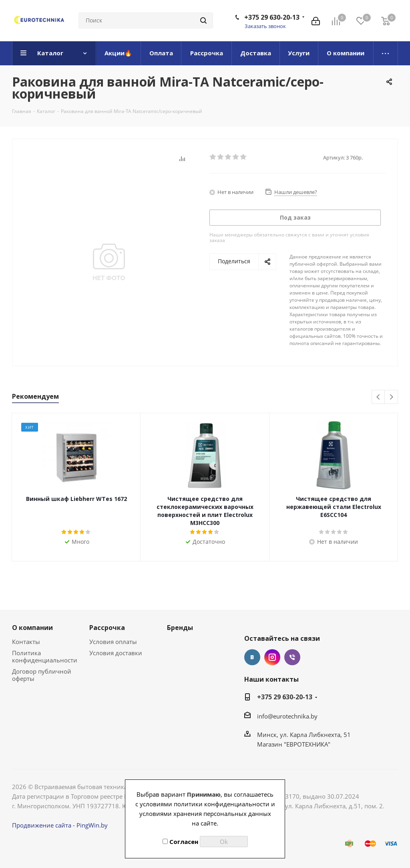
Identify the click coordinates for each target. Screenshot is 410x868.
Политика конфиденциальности (45, 656)
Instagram (272, 657)
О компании (32, 628)
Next (391, 397)
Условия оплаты (113, 642)
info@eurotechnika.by (287, 716)
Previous (379, 397)
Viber (292, 657)
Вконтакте (252, 657)
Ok (224, 842)
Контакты (26, 642)
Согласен (180, 842)
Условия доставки (116, 653)
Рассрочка (107, 628)
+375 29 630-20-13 (272, 17)
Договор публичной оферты (42, 675)
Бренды (180, 628)
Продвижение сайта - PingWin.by (60, 825)
